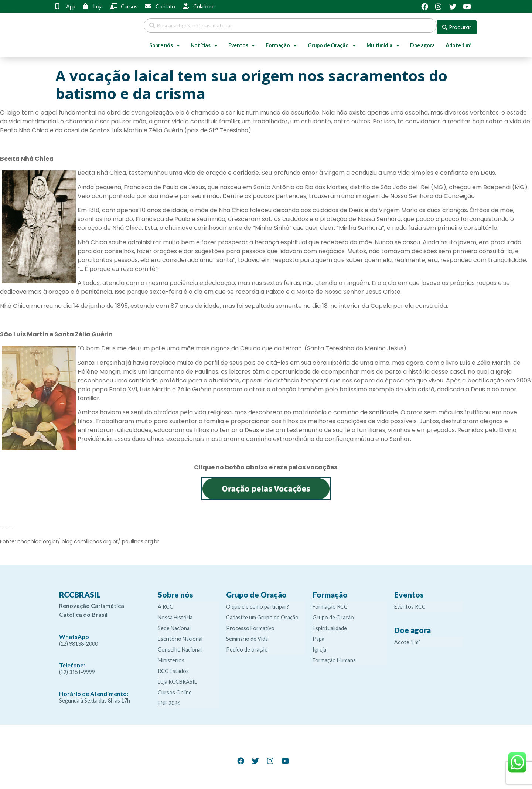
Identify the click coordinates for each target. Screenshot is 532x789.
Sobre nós (164, 42)
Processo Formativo (250, 624)
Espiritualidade (330, 624)
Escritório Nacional (180, 635)
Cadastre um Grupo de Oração (262, 614)
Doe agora (422, 42)
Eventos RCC (410, 603)
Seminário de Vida (247, 635)
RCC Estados (173, 667)
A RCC (166, 603)
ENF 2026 (169, 699)
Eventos (242, 42)
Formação (281, 42)
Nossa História (175, 614)
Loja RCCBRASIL (177, 678)
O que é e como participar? (258, 603)
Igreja (319, 646)
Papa (318, 635)
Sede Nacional (174, 624)
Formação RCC (330, 603)
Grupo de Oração (332, 42)
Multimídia (383, 42)
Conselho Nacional (180, 646)
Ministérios (171, 657)
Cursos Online (175, 689)
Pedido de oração (247, 646)
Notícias (204, 42)
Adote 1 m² (458, 42)
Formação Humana (334, 657)
